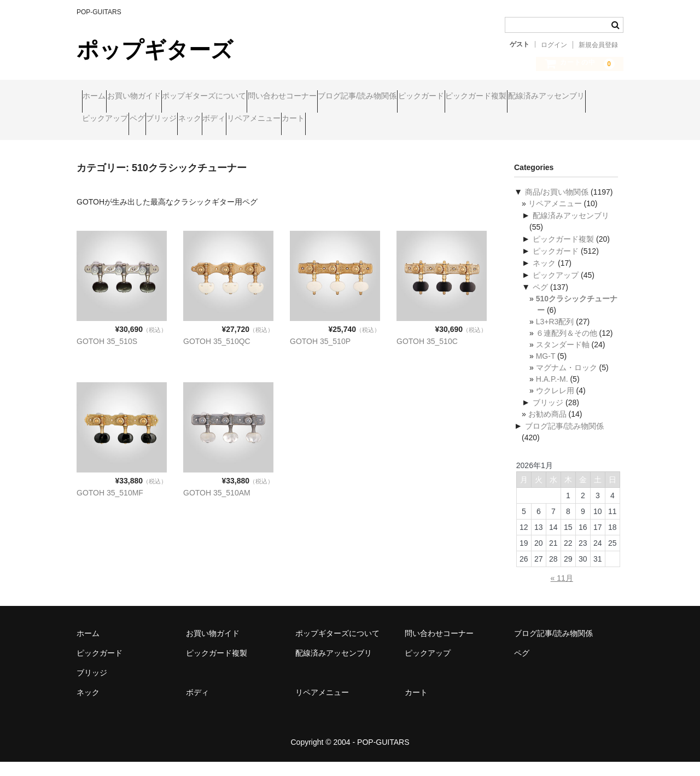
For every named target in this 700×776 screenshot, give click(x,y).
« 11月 (562, 592)
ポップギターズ (155, 50)
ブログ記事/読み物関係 (447, 97)
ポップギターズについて (252, 97)
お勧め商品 (547, 428)
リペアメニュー (547, 120)
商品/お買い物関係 (557, 206)
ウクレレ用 (555, 405)
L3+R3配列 (555, 336)
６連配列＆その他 (567, 347)
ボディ (486, 120)
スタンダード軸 (563, 359)
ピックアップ (293, 120)
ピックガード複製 (118, 120)
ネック (441, 120)
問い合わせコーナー (351, 97)
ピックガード (532, 97)
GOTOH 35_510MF (110, 507)
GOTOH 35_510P (320, 355)
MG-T (546, 370)
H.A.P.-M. (552, 393)
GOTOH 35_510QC (217, 355)
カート (99, 143)
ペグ (346, 120)
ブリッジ (392, 120)
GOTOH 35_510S (107, 355)
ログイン (554, 45)
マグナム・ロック (567, 382)
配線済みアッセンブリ (209, 120)
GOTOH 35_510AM (217, 507)
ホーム (100, 97)
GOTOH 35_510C (427, 355)
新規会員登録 (598, 45)
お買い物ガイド (160, 97)
